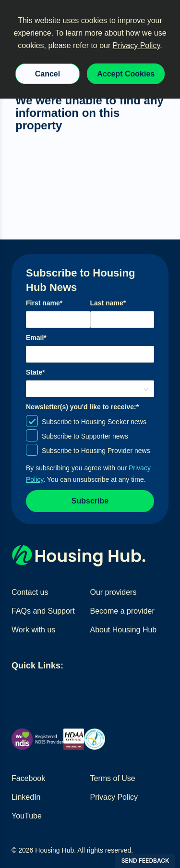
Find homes (32, 688)
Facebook (28, 778)
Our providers (114, 592)
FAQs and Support (43, 611)
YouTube (27, 816)
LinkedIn (26, 797)
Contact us (30, 592)
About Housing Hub (124, 630)
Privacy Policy (136, 45)
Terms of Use (113, 778)
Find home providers (87, 688)
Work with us (33, 630)
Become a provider (122, 611)
